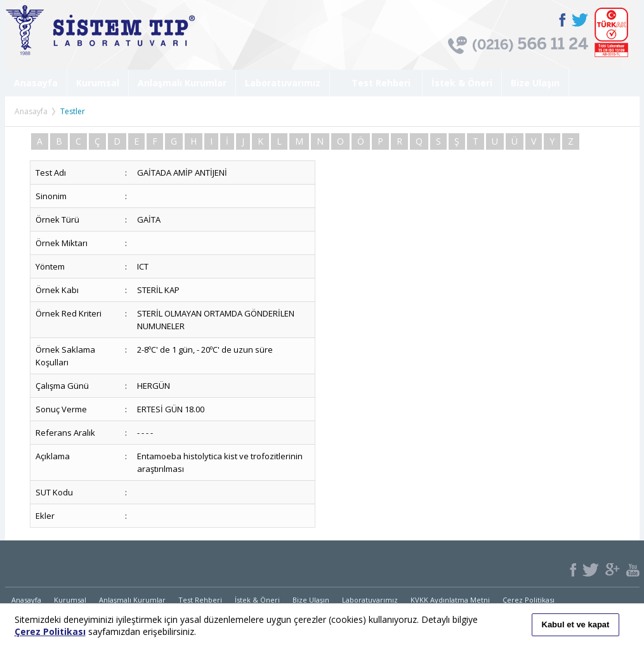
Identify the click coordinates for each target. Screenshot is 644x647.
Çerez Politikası (529, 600)
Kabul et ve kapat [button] (576, 624)
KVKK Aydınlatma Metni (450, 600)
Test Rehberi (376, 83)
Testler (73, 111)
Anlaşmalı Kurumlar (182, 83)
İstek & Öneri (462, 83)
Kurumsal (98, 83)
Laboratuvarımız (283, 83)
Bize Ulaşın (535, 83)
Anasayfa (36, 83)
